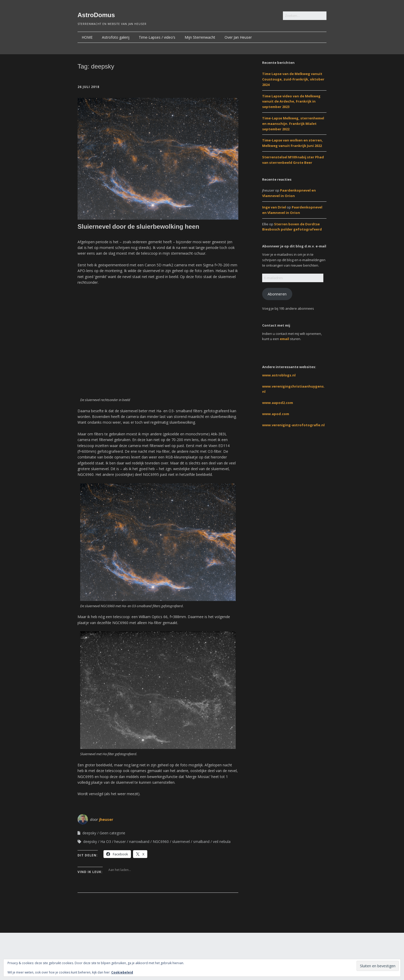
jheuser (106, 819)
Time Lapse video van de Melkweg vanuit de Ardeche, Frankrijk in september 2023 (291, 102)
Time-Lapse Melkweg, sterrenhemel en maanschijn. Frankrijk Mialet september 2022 (293, 124)
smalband (201, 842)
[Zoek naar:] (305, 16)
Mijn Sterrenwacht (200, 37)
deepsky (89, 833)
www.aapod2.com (278, 403)
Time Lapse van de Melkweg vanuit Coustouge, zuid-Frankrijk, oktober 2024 (293, 79)
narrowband (139, 842)
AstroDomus (96, 15)
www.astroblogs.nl (279, 375)
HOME (87, 37)
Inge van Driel (274, 207)
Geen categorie (112, 833)
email (284, 339)
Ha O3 (106, 842)
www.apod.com (276, 414)
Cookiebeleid (122, 972)
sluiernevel (181, 842)
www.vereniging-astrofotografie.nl (293, 425)
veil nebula (222, 842)
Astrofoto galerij (116, 37)
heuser (120, 842)
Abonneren (277, 294)
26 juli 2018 (88, 87)
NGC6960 (161, 842)
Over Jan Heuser (238, 37)
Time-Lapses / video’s (157, 37)
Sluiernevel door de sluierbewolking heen (138, 227)
